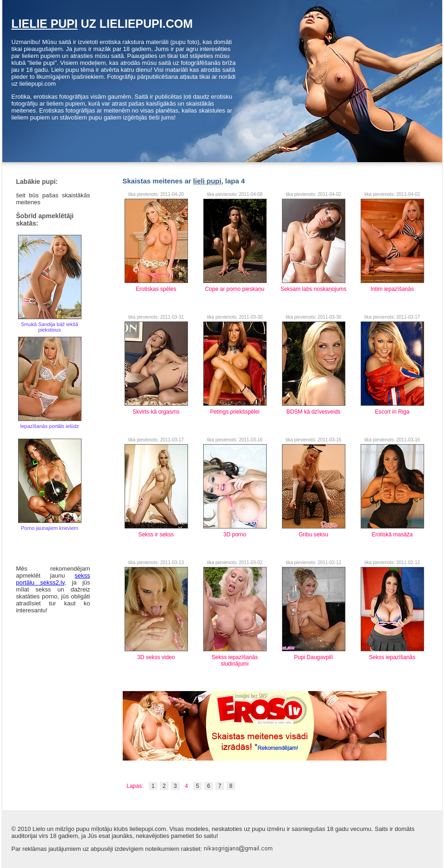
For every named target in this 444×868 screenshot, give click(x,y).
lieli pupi (207, 181)
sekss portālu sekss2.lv (53, 579)
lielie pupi (45, 24)
